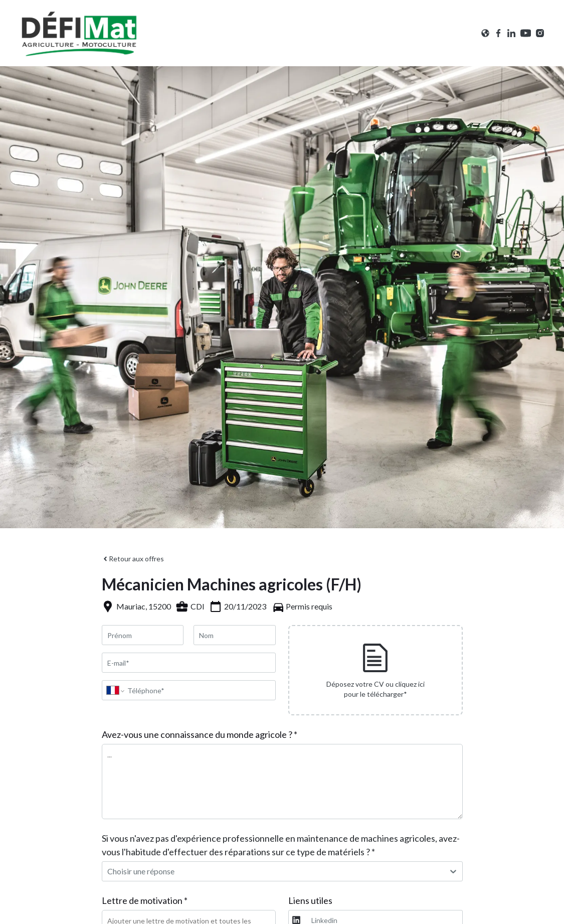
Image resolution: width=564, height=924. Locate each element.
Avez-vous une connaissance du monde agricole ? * (200, 734)
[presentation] (375, 670)
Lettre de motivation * (145, 900)
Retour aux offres (133, 559)
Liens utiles (310, 900)
